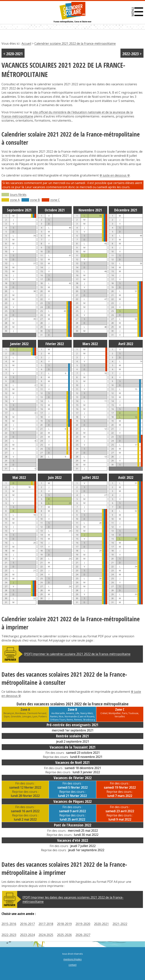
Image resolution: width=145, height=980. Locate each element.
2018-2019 (64, 924)
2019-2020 (83, 924)
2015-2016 (9, 924)
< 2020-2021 (13, 54)
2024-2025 (46, 935)
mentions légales (72, 959)
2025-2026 (64, 935)
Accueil (26, 43)
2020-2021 (101, 924)
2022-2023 (9, 935)
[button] (137, 12)
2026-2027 (83, 935)
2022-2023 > (132, 54)
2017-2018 (46, 924)
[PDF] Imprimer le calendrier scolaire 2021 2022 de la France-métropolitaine (77, 654)
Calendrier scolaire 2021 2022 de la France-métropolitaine (75, 43)
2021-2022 (120, 924)
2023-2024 (27, 935)
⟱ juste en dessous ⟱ (115, 175)
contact (72, 965)
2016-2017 (27, 924)
